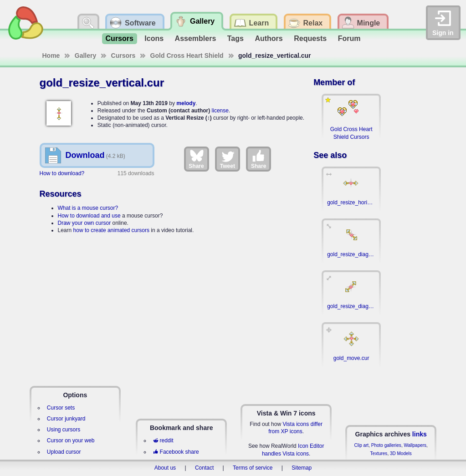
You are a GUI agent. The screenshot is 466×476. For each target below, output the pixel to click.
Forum (349, 38)
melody (186, 103)
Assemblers (196, 38)
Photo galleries (386, 445)
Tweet (228, 159)
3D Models (401, 453)
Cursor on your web (71, 441)
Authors (269, 38)
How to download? (62, 173)
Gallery (85, 56)
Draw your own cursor (84, 223)
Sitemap (302, 468)
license (220, 111)
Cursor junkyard (66, 419)
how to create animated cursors (111, 230)
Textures (379, 453)
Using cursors (64, 430)
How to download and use (89, 216)
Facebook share (176, 452)
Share (196, 159)
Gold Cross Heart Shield (187, 56)
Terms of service (253, 468)
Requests (310, 38)
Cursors (120, 38)
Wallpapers (415, 445)
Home (51, 56)
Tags (236, 38)
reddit (163, 441)
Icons (154, 38)
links (420, 434)
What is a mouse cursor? (88, 208)
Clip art (361, 445)
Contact (204, 468)
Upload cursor (64, 452)
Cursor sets (61, 408)
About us (165, 468)
